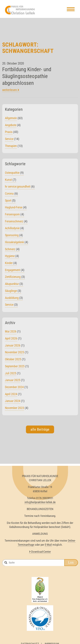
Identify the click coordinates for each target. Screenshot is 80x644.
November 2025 (14, 354)
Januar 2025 (13, 382)
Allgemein (11, 120)
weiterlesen (11, 91)
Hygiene (12, 257)
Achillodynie (14, 230)
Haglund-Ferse (16, 209)
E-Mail (48, 546)
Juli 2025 (11, 375)
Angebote (11, 127)
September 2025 (15, 368)
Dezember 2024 (14, 389)
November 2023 (14, 409)
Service (9, 140)
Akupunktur (14, 285)
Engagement (15, 271)
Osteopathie (14, 174)
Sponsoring (14, 237)
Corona (11, 195)
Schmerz (12, 251)
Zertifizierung (15, 278)
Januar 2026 (13, 347)
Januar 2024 (13, 402)
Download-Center (40, 553)
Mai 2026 (11, 333)
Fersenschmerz (16, 223)
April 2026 (11, 340)
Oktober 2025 (13, 361)
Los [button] (71, 564)
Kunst (11, 181)
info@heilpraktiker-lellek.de (40, 504)
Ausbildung (14, 299)
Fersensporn (14, 216)
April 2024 (11, 396)
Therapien (11, 147)
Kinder (11, 264)
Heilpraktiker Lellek (22, 10)
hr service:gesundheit (20, 188)
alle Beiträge (40, 431)
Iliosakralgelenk (17, 244)
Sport (10, 202)
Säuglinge (13, 292)
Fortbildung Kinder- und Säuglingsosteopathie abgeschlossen (27, 78)
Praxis (9, 133)
